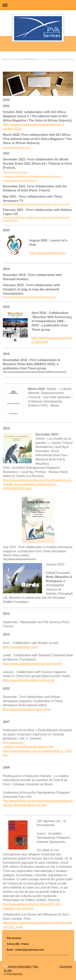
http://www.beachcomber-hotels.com (28, 680)
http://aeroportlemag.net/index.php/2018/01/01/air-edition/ (30, 297)
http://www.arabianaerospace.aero (20, 559)
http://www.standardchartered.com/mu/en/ (32, 664)
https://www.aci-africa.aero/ (17, 148)
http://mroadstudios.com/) (21, 647)
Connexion (66, 967)
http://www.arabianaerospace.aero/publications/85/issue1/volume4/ (35, 372)
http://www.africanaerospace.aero (26, 709)
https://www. (37, 253)
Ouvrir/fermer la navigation (38, 5)
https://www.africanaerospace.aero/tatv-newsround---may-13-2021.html (36, 204)
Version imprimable (18, 967)
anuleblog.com (56, 253)
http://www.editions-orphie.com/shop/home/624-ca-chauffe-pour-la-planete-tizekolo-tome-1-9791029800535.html (37, 484)
